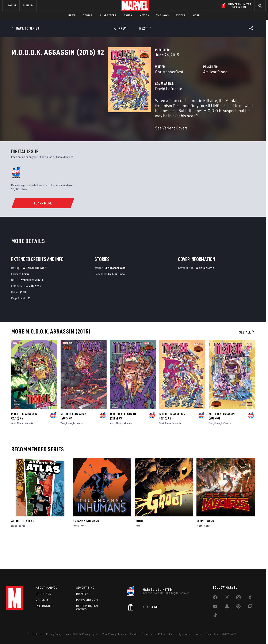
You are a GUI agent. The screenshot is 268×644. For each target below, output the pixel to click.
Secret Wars (205, 547)
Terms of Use (35, 634)
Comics (87, 15)
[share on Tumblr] (250, 598)
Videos (181, 15)
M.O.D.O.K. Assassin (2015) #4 (74, 442)
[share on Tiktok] (215, 616)
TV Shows (163, 15)
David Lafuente (101, 107)
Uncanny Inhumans (86, 547)
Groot (139, 547)
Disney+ (82, 594)
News (72, 15)
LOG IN (12, 5)
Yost (14, 449)
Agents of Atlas (23, 547)
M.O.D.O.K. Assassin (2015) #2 (172, 442)
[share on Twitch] (250, 607)
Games (128, 15)
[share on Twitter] (227, 598)
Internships (45, 606)
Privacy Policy (54, 634)
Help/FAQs (44, 594)
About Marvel (46, 588)
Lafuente (29, 449)
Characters (108, 15)
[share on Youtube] (215, 607)
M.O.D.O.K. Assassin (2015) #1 (222, 442)
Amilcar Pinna (181, 90)
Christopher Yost (101, 90)
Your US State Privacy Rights (82, 634)
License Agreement (180, 634)
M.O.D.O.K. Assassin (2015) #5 (24, 442)
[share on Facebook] (215, 598)
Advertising (85, 588)
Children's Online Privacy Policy (148, 634)
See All (247, 358)
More (196, 15)
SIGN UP (28, 5)
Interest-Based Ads (207, 634)
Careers (42, 600)
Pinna (20, 449)
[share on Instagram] (238, 598)
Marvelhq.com (87, 600)
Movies (144, 15)
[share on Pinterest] (238, 607)
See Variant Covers (103, 136)
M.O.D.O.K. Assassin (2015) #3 (123, 442)
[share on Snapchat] (227, 607)
